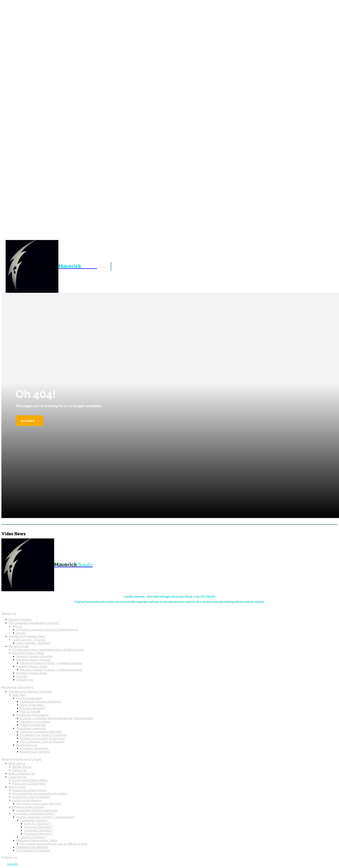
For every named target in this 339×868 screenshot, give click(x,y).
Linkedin (12, 865)
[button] (102, 266)
